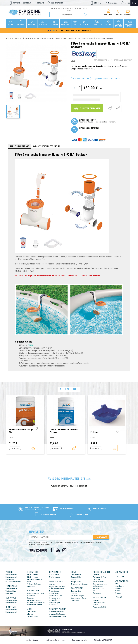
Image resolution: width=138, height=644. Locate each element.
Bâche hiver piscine (34, 600)
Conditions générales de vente (55, 640)
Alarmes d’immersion (56, 612)
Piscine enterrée (11, 575)
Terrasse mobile (33, 616)
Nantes (117, 591)
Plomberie (53, 605)
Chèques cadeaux (99, 602)
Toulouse (118, 588)
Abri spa (30, 614)
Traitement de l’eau (100, 577)
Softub (73, 579)
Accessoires (97, 593)
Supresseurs (32, 586)
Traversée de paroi (56, 596)
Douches (74, 593)
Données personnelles (80, 640)
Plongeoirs (75, 600)
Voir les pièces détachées (107, 79)
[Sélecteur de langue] (134, 3)
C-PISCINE (97, 3)
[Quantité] (75, 88)
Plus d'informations (81, 79)
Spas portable (76, 575)
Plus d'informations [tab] (20, 146)
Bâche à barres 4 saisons (36, 602)
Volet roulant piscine (35, 605)
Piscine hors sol (11, 603)
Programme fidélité (99, 607)
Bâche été (31, 598)
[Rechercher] (69, 15)
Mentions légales (32, 640)
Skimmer (52, 584)
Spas (95, 591)
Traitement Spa (11, 591)
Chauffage (96, 579)
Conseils (96, 600)
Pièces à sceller (98, 582)
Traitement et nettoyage (79, 584)
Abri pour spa (76, 582)
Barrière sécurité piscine (58, 616)
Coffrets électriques (34, 584)
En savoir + (15, 448)
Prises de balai (54, 591)
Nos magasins (57, 3)
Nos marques (113, 3)
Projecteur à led (55, 598)
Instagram (64, 550)
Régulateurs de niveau (57, 586)
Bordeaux (118, 593)
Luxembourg (119, 586)
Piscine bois (10, 579)
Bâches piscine (98, 586)
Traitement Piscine (12, 589)
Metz (116, 584)
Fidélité (41, 3)
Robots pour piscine (100, 584)
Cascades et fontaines (79, 598)
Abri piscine (31, 612)
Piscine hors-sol (11, 577)
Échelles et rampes (77, 596)
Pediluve (94, 432)
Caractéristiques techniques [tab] (47, 146)
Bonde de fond (54, 593)
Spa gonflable (76, 577)
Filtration (96, 575)
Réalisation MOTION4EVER (103, 640)
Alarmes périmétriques (57, 614)
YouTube (58, 550)
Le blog (127, 3)
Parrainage (97, 605)
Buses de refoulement (57, 589)
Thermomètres (76, 591)
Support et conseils (22, 3)
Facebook (51, 550)
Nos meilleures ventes (13, 582)
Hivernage (9, 593)
